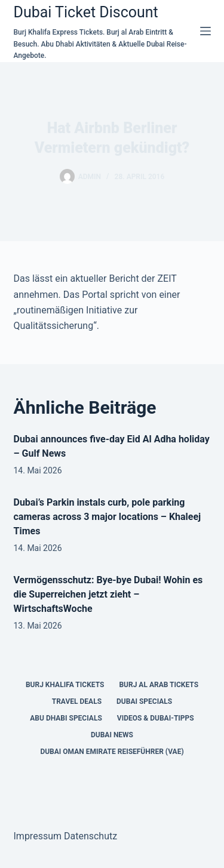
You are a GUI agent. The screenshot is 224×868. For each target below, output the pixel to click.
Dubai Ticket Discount (86, 12)
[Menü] (205, 31)
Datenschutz (90, 836)
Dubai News (112, 735)
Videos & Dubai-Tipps (156, 718)
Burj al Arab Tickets (159, 685)
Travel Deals (77, 701)
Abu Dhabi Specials (66, 718)
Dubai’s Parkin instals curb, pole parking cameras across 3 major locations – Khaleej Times (108, 517)
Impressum (38, 836)
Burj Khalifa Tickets (65, 685)
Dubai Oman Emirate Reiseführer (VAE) (112, 752)
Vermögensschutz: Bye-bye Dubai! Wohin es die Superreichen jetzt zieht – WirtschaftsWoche (108, 594)
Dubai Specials (144, 701)
